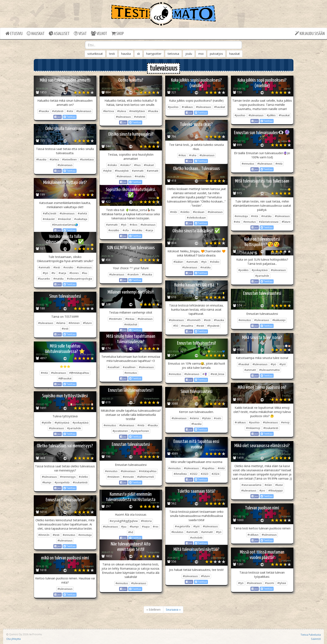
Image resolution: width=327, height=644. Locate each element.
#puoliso (173, 107)
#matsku (140, 176)
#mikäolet (49, 219)
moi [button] (201, 54)
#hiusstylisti (122, 171)
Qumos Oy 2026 (17, 634)
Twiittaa (70, 117)
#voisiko (68, 267)
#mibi (174, 212)
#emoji (285, 422)
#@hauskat (65, 378)
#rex (156, 527)
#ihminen (74, 323)
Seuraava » (173, 610)
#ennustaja (241, 216)
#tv (53, 273)
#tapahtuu (208, 468)
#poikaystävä (260, 270)
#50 (176, 326)
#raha (193, 155)
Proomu (37, 634)
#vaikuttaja (81, 219)
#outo (218, 418)
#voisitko (114, 230)
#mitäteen (113, 477)
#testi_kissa (217, 374)
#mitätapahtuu (148, 471)
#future (286, 222)
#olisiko (112, 165)
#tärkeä (54, 159)
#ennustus (248, 164)
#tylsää (206, 418)
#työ (124, 225)
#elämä (61, 323)
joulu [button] (189, 54)
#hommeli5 (194, 320)
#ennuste (128, 477)
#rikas (182, 155)
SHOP (118, 33)
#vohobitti (196, 538)
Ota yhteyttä (13, 639)
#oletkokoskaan (196, 218)
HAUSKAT (36, 33)
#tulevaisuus (84, 111)
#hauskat (220, 107)
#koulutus (177, 532)
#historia (146, 521)
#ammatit (153, 171)
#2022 (194, 474)
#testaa (130, 319)
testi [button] (112, 54)
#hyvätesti (213, 326)
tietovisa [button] (173, 54)
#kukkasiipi (279, 320)
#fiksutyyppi (276, 491)
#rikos (133, 225)
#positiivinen (120, 431)
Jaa (58, 117)
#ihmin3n (44, 535)
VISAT (80, 33)
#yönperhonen (140, 431)
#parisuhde (262, 276)
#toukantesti (271, 428)
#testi (57, 267)
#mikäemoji (253, 428)
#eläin (268, 485)
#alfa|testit (50, 213)
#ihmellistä (180, 474)
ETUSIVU (14, 33)
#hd (131, 532)
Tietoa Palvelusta (311, 635)
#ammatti (138, 171)
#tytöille (47, 423)
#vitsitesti (58, 111)
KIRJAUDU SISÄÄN (310, 33)
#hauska (44, 111)
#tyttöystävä (62, 423)
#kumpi (47, 482)
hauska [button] (126, 54)
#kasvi (279, 485)
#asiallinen (129, 367)
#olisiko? (126, 165)
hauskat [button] (235, 54)
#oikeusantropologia (79, 279)
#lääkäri (178, 262)
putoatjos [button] (216, 54)
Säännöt (316, 639)
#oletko (185, 212)
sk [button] (138, 54)
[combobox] (163, 45)
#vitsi (70, 111)
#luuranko (44, 279)
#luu (85, 273)
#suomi (270, 583)
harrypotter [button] (154, 54)
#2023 (205, 474)
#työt (283, 364)
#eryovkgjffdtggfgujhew (124, 521)
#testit (200, 326)
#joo (262, 491)
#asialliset (114, 367)
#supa (146, 527)
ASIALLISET (59, 33)
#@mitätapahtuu (79, 373)
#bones (74, 273)
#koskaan (199, 212)
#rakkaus (187, 107)
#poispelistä (62, 482)
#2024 (215, 474)
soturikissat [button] (95, 54)
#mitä (279, 164)
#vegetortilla (182, 526)
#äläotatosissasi (269, 222)
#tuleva (122, 111)
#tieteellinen (69, 159)
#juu (124, 527)
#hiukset (149, 165)
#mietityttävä (137, 111)
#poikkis (243, 270)
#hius (137, 165)
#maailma (187, 326)
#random (133, 274)
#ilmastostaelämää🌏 (65, 225)
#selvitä (82, 213)
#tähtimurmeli (146, 477)
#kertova (109, 111)
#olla (126, 230)
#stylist (107, 171)
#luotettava (87, 159)
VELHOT (99, 33)
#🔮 (205, 374)
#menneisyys (68, 477)
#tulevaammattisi (269, 370)
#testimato (116, 319)
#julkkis (271, 115)
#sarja (149, 230)
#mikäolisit (64, 219)
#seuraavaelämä (251, 485)
